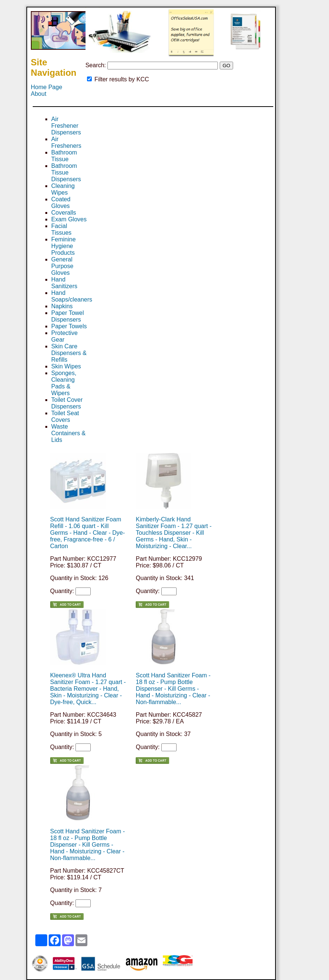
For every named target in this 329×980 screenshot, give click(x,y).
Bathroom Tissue (64, 156)
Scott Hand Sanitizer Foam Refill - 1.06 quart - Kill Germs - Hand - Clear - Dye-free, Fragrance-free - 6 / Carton (88, 533)
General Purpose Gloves (62, 266)
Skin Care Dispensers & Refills (69, 353)
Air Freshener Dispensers (66, 126)
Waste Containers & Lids (69, 433)
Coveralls (64, 213)
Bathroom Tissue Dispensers (66, 172)
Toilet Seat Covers (65, 416)
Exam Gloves (69, 219)
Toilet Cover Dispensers (67, 403)
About (39, 94)
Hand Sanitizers (64, 283)
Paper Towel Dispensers (68, 316)
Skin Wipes (66, 366)
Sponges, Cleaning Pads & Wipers (64, 383)
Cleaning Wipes (63, 189)
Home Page (47, 87)
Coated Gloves (61, 203)
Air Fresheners (66, 142)
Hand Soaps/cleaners (72, 296)
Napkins (62, 306)
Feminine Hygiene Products (64, 246)
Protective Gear (64, 336)
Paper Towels (69, 326)
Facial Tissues (62, 229)
